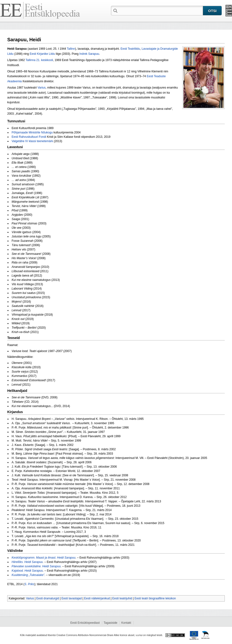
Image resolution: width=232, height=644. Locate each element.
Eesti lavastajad (72, 598)
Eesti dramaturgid (48, 598)
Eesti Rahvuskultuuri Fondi (29, 137)
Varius (41, 88)
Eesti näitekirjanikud (97, 598)
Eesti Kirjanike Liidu (42, 54)
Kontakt (126, 623)
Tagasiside (111, 623)
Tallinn (71, 49)
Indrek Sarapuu (89, 54)
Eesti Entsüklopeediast (85, 623)
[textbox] (161, 10)
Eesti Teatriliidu (130, 49)
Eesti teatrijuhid (122, 598)
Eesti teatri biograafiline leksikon (155, 598)
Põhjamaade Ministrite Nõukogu (32, 132)
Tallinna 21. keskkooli (39, 60)
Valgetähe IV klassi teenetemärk (32, 141)
